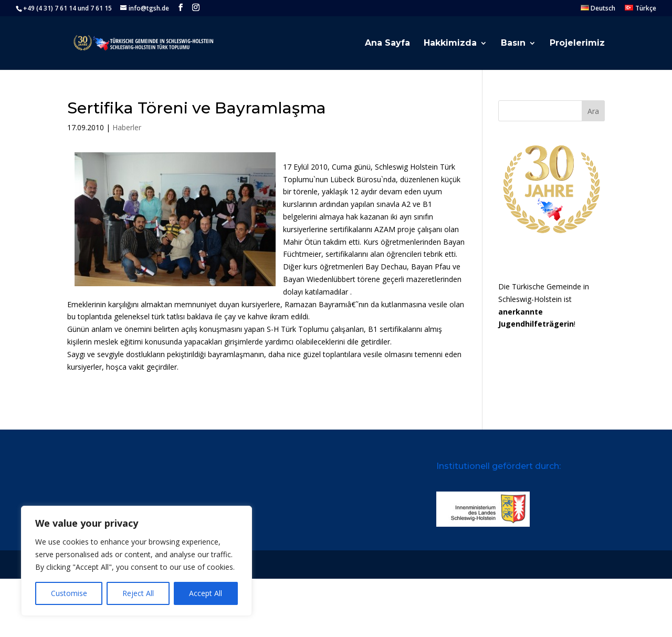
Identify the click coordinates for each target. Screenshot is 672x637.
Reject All (138, 593)
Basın (513, 44)
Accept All (206, 593)
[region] (136, 561)
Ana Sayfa (387, 44)
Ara (593, 111)
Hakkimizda (450, 44)
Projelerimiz (577, 44)
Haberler (127, 127)
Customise (69, 593)
